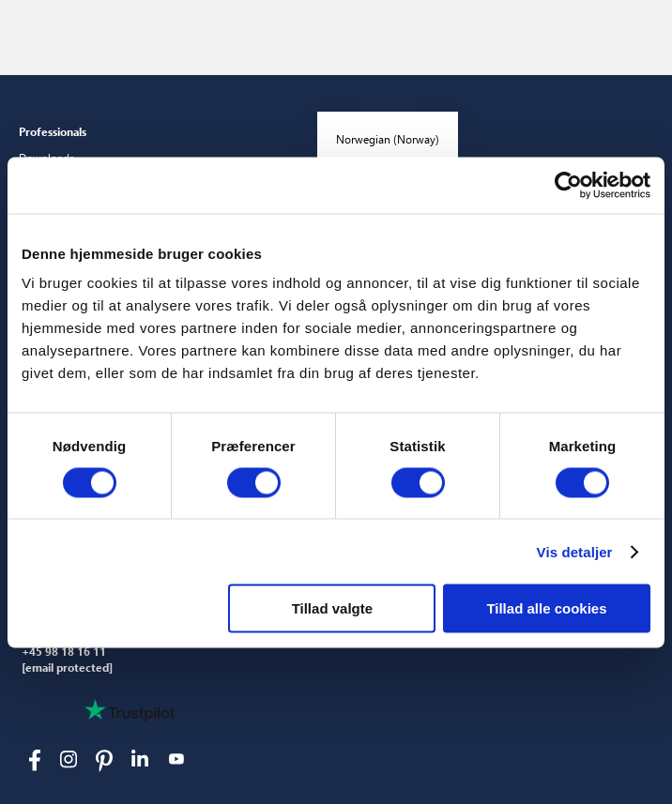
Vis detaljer (575, 551)
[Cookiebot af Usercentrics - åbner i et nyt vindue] (568, 185)
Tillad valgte (332, 608)
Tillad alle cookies (546, 608)
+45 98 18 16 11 (64, 652)
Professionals (53, 131)
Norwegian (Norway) (388, 139)
